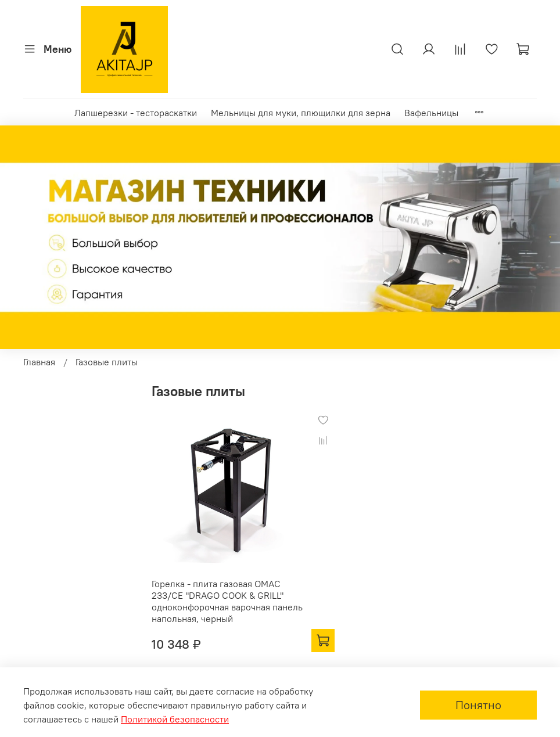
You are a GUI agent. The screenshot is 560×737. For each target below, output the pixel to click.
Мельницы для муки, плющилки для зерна (301, 113)
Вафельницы (431, 113)
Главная (39, 362)
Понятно (478, 705)
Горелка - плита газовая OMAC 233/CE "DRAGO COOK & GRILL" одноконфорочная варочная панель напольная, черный (227, 601)
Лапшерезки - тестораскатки (136, 113)
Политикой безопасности (175, 719)
